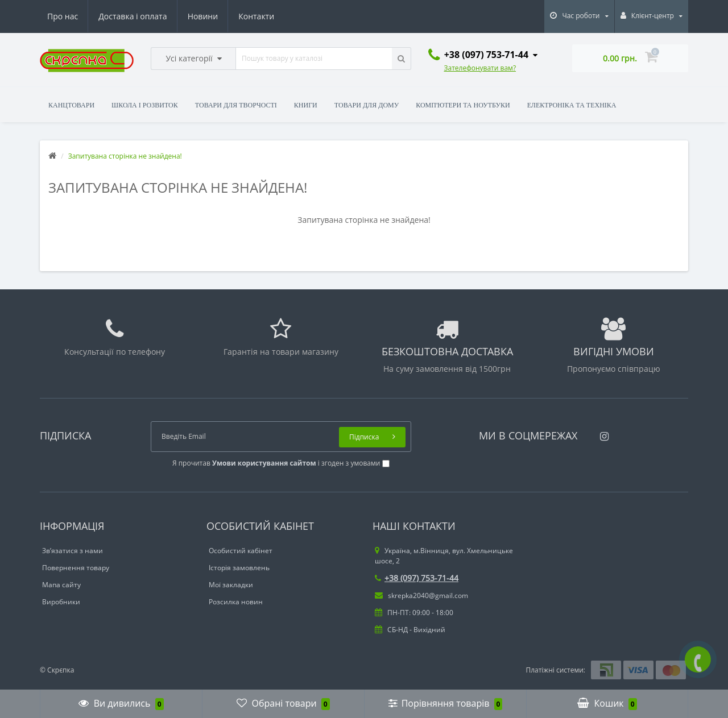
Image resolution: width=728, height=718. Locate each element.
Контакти (256, 16)
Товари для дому (367, 105)
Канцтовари (71, 105)
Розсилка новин (236, 602)
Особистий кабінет (241, 551)
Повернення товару (76, 568)
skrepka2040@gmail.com (421, 595)
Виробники (61, 602)
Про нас (63, 16)
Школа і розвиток (145, 105)
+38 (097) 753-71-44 (417, 578)
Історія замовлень (239, 568)
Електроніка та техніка (572, 105)
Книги (306, 105)
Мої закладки (231, 585)
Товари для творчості (236, 105)
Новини (203, 16)
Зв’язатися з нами (73, 551)
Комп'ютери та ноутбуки (463, 105)
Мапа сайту (61, 585)
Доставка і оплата (133, 16)
